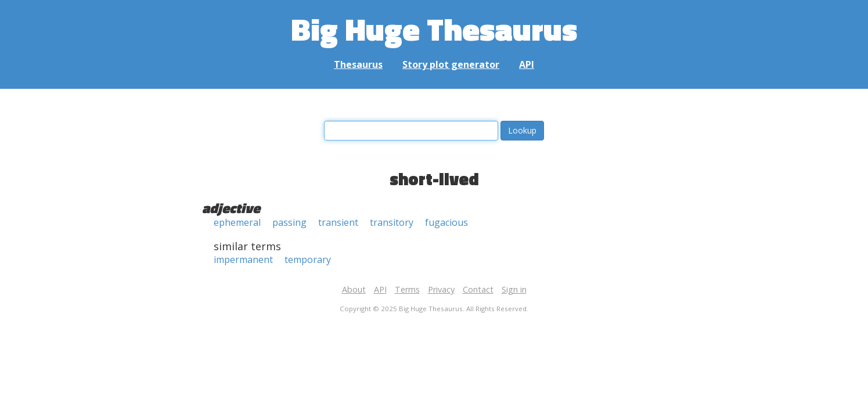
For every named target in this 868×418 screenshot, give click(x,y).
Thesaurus (358, 64)
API (527, 64)
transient (338, 222)
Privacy (441, 289)
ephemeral (237, 222)
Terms (407, 289)
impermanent (243, 260)
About (354, 289)
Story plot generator (451, 64)
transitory (392, 222)
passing (289, 222)
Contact (478, 289)
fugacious (446, 222)
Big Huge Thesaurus (434, 29)
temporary (308, 260)
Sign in (514, 289)
